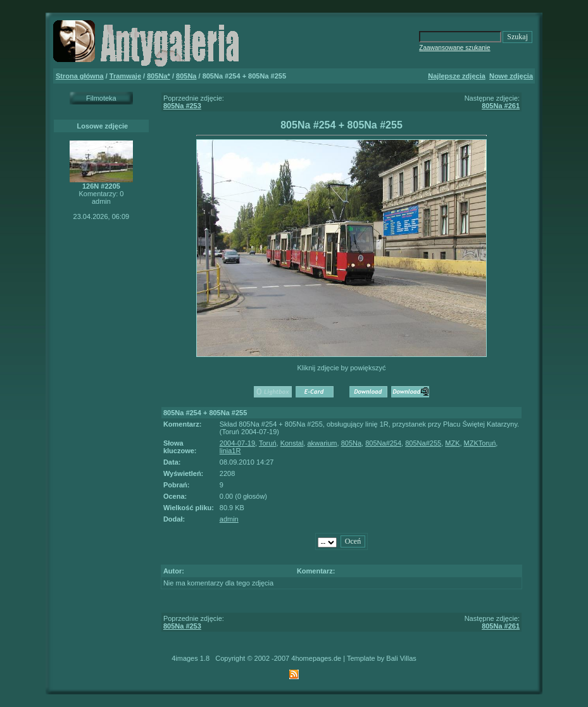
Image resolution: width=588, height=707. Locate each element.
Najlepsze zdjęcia (457, 76)
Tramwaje (125, 76)
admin (229, 519)
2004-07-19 (237, 443)
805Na (186, 76)
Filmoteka (101, 98)
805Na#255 (423, 443)
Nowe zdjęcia (511, 76)
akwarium (322, 443)
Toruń (268, 443)
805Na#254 (383, 443)
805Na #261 (501, 106)
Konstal (292, 443)
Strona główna (80, 76)
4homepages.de (316, 658)
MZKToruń (480, 443)
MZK (452, 443)
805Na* (159, 76)
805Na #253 (182, 106)
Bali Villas (401, 658)
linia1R (230, 451)
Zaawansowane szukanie (454, 48)
